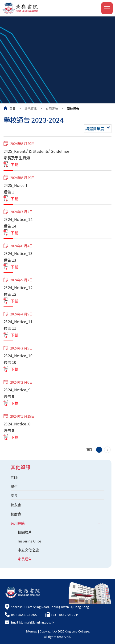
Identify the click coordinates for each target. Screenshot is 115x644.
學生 (14, 486)
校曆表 (16, 514)
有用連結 (52, 108)
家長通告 (25, 559)
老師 (14, 477)
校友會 (16, 505)
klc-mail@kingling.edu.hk (37, 622)
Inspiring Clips (30, 541)
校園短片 (25, 532)
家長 (14, 496)
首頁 (12, 108)
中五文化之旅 (28, 550)
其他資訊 (31, 108)
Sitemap (31, 631)
